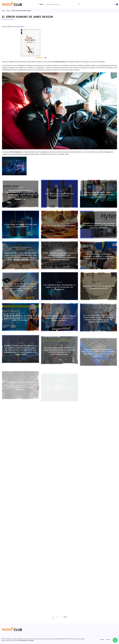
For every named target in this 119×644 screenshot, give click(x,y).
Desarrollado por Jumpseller (26, 640)
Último (65, 617)
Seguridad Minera (19, 27)
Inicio (3, 11)
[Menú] (41, 4)
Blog (8, 11)
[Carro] (116, 4)
